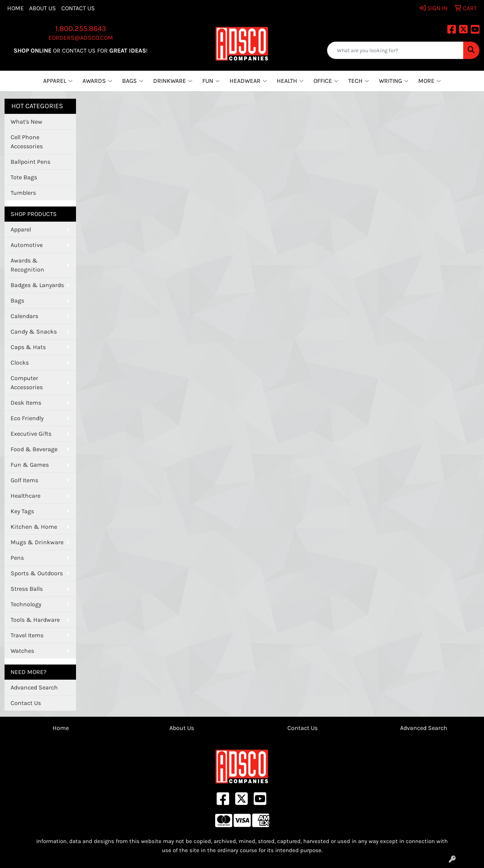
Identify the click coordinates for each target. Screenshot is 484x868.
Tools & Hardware (35, 620)
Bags (133, 81)
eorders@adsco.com (81, 38)
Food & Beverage (34, 449)
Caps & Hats (28, 347)
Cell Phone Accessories (27, 142)
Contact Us (78, 8)
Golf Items (24, 480)
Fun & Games (30, 465)
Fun (211, 81)
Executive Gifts (31, 434)
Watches (22, 651)
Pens (17, 558)
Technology (26, 604)
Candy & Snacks (34, 332)
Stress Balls (27, 589)
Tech (359, 81)
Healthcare (26, 496)
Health (290, 81)
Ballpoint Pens (30, 162)
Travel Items (27, 635)
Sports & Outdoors (37, 573)
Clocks (20, 363)
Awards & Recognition (27, 265)
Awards (97, 81)
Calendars (24, 316)
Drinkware (173, 81)
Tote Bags (24, 177)
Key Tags (22, 511)
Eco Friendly (27, 418)
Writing (394, 81)
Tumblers (23, 193)
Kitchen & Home (34, 527)
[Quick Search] (395, 50)
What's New (26, 122)
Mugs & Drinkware (37, 542)
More (430, 81)
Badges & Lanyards (37, 285)
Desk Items (26, 403)
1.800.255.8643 (81, 29)
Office (326, 81)
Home (16, 8)
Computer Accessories (27, 383)
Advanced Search (34, 687)
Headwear (248, 81)
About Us (43, 8)
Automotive (27, 245)
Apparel (58, 81)
